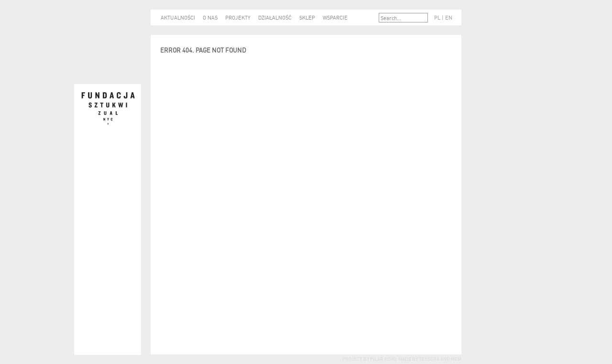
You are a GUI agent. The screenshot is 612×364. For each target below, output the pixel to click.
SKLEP (307, 17)
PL (437, 17)
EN (449, 17)
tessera (429, 358)
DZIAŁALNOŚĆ (275, 17)
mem (456, 358)
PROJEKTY (238, 17)
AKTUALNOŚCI (178, 17)
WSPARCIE (335, 17)
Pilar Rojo (382, 358)
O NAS (210, 17)
